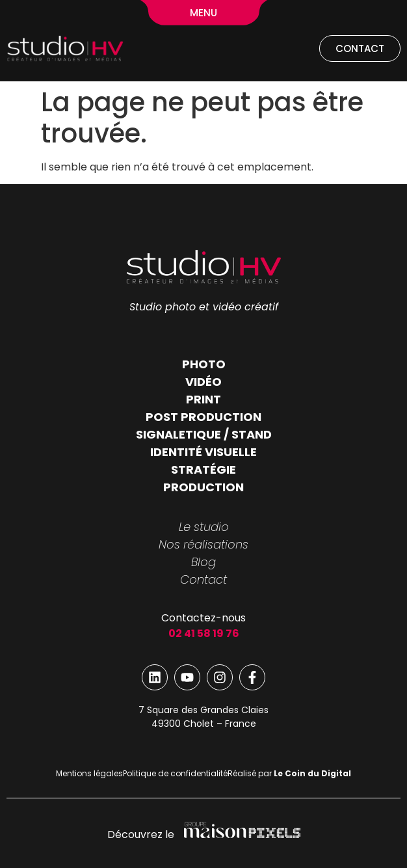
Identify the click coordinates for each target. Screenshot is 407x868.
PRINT (203, 399)
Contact (203, 579)
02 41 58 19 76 (204, 633)
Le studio (204, 527)
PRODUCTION (203, 487)
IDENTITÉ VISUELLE (203, 452)
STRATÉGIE (203, 469)
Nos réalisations (203, 544)
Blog (203, 562)
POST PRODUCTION (203, 417)
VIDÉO (203, 382)
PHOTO (204, 364)
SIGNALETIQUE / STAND (204, 434)
